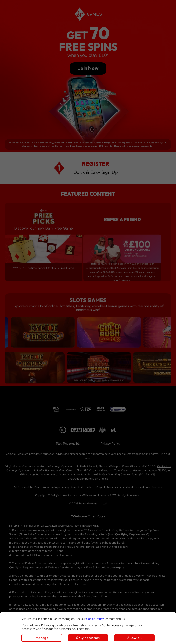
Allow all (134, 638)
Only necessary (88, 638)
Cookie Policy (95, 619)
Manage (42, 638)
